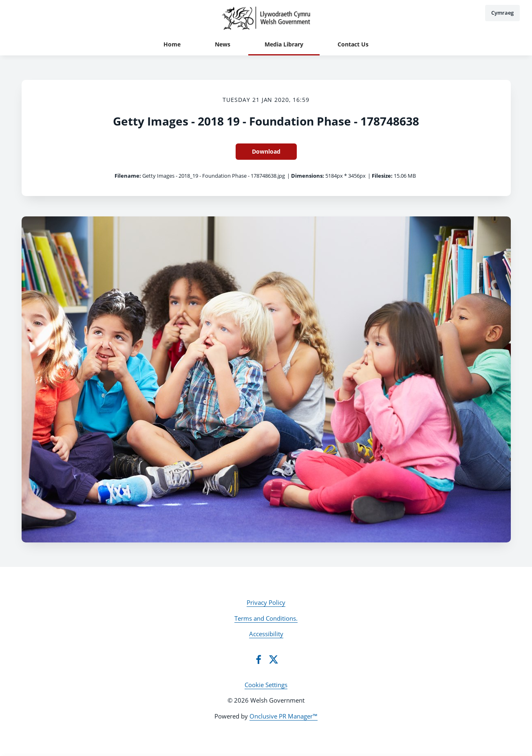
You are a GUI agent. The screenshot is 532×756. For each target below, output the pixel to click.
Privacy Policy (266, 602)
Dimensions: (308, 176)
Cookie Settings (266, 685)
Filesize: (382, 176)
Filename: (128, 176)
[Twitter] (274, 659)
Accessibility (266, 634)
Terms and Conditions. (266, 618)
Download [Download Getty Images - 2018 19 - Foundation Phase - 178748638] (266, 151)
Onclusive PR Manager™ (284, 716)
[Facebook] (258, 659)
